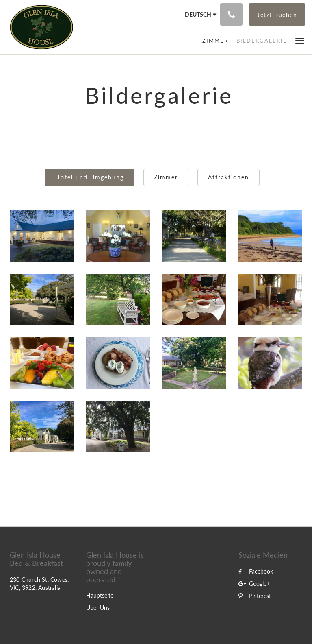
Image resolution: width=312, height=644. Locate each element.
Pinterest (255, 596)
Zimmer (166, 177)
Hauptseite (100, 595)
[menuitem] (215, 41)
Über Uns (98, 608)
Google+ (254, 584)
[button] (300, 40)
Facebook (256, 571)
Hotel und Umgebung (90, 177)
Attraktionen (229, 177)
